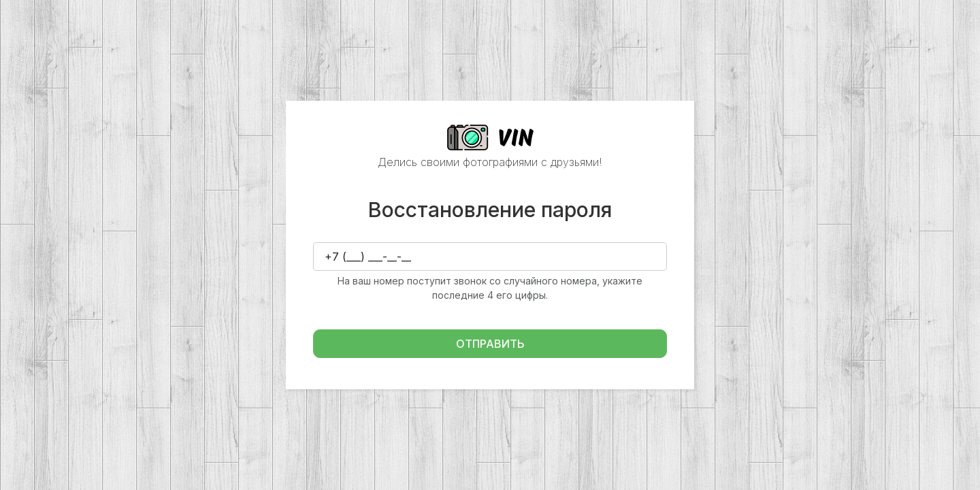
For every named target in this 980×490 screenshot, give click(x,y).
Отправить (490, 344)
